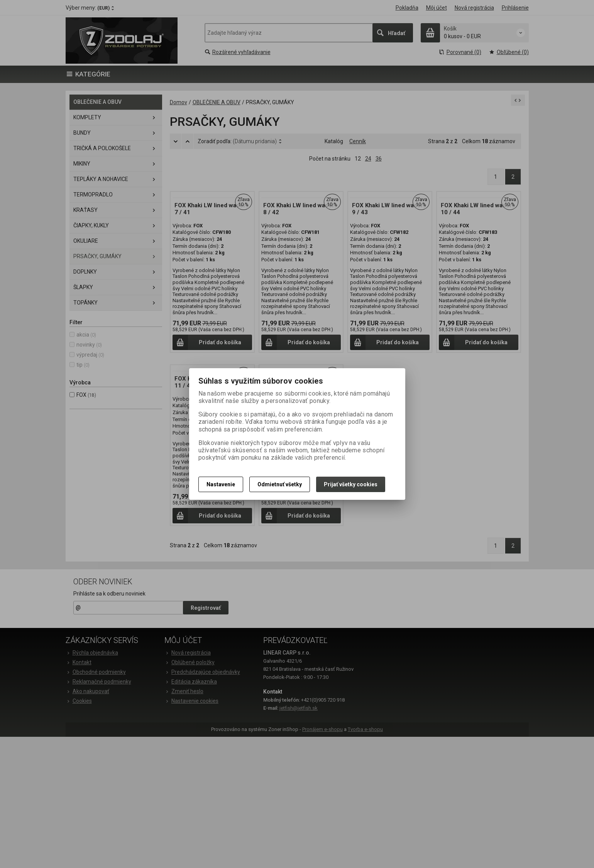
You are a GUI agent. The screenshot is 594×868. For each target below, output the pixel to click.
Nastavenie (221, 484)
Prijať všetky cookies (351, 484)
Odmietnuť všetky (280, 484)
